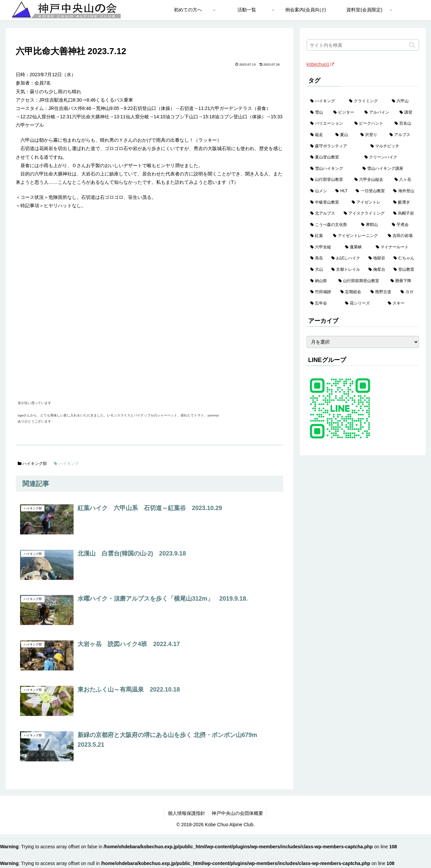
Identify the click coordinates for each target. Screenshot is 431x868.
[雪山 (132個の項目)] (318, 113)
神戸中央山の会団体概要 (238, 813)
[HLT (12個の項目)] (342, 191)
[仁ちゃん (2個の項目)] (404, 258)
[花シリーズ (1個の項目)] (363, 303)
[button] (412, 45)
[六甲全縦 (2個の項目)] (324, 247)
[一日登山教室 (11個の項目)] (371, 191)
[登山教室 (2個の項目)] (404, 270)
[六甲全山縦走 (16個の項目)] (371, 180)
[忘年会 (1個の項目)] (324, 303)
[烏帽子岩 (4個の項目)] (404, 214)
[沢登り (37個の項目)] (371, 135)
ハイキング (66, 464)
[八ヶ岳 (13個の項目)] (405, 180)
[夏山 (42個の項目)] (344, 135)
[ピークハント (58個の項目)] (371, 124)
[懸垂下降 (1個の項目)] (403, 281)
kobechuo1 (320, 64)
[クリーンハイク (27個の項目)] (390, 157)
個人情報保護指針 (186, 813)
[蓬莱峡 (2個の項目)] (357, 247)
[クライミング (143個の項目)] (367, 101)
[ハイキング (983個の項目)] (326, 101)
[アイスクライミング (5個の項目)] (365, 214)
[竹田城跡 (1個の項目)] (322, 292)
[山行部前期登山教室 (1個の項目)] (361, 281)
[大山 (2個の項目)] (317, 270)
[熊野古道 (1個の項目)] (382, 292)
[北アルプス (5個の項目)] (323, 214)
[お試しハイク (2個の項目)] (346, 258)
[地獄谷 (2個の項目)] (377, 258)
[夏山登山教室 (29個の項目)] (334, 157)
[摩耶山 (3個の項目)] (373, 225)
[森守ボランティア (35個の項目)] (337, 146)
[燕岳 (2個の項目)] (317, 258)
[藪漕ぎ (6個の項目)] (404, 203)
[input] (363, 45)
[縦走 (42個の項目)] (319, 135)
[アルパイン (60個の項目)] (378, 113)
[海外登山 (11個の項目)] (404, 191)
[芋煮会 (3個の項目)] (404, 225)
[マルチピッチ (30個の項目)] (393, 146)
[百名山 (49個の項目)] (405, 124)
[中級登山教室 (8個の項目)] (327, 203)
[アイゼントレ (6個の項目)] (369, 203)
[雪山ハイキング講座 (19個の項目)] (389, 169)
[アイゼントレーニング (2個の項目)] (357, 236)
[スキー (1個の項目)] (402, 303)
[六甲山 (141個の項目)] (404, 101)
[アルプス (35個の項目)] (402, 135)
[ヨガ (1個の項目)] (408, 292)
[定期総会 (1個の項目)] (352, 292)
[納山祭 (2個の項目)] (321, 281)
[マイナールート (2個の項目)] (396, 247)
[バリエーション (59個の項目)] (329, 124)
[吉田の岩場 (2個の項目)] (402, 236)
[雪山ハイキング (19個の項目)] (333, 169)
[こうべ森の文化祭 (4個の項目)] (332, 225)
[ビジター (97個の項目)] (345, 113)
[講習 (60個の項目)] (407, 113)
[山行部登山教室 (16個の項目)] (329, 180)
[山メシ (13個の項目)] (319, 191)
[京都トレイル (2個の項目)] (346, 270)
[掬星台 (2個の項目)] (377, 270)
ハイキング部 (32, 464)
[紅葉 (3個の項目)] (318, 236)
